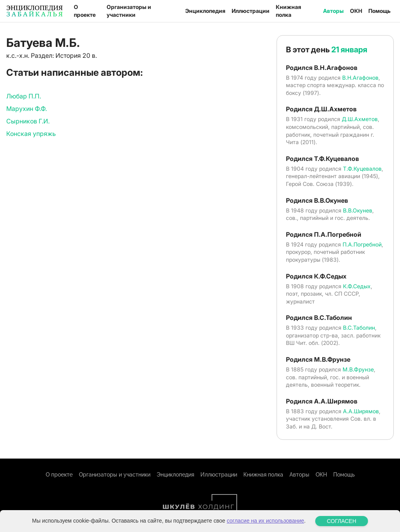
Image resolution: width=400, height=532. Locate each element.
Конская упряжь (31, 134)
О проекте (85, 11)
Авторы (333, 11)
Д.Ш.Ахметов (360, 119)
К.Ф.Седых (357, 286)
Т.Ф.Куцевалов (362, 169)
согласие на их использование (265, 521)
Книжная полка (288, 11)
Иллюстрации (251, 11)
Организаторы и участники (129, 11)
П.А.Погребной (362, 244)
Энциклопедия (205, 11)
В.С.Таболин (359, 328)
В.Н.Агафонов (360, 78)
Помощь (379, 11)
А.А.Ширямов (361, 411)
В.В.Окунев (358, 210)
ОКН (356, 11)
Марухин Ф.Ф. (27, 109)
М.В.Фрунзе (358, 369)
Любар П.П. (24, 96)
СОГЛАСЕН (342, 521)
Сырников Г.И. (28, 121)
